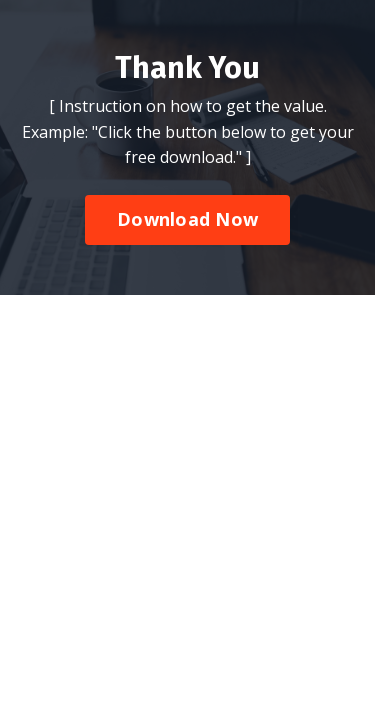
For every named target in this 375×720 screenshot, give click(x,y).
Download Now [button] (187, 432)
